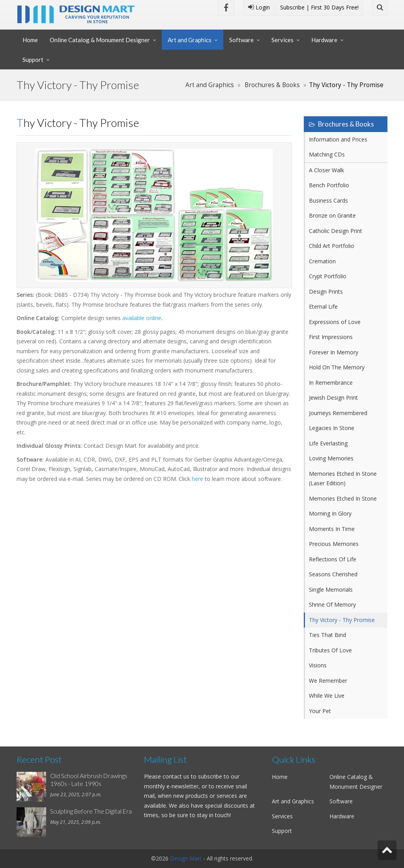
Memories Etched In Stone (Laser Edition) (343, 479)
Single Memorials (331, 590)
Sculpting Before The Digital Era (91, 811)
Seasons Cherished (333, 574)
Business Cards (328, 200)
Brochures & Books (272, 85)
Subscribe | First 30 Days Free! (319, 7)
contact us (176, 776)
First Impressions (331, 337)
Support (33, 60)
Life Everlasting (328, 443)
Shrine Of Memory (332, 604)
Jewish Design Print (333, 398)
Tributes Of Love (330, 650)
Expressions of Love (335, 322)
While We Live (327, 696)
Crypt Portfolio (328, 276)
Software (241, 40)
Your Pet (320, 711)
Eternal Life (323, 306)
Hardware (324, 40)
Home (30, 40)
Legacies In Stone (332, 428)
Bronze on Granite (332, 215)
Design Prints (326, 292)
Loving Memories (331, 458)
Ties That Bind (327, 635)
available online (142, 318)
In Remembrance (331, 383)
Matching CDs (327, 154)
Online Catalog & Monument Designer (100, 40)
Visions (318, 665)
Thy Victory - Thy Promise (342, 620)
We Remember (328, 681)
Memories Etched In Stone (343, 498)
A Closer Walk (326, 170)
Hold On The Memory (337, 367)
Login (259, 7)
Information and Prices (338, 139)
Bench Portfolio (329, 185)
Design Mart (186, 858)
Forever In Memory (334, 352)
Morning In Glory (330, 513)
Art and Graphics (190, 40)
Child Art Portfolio (332, 246)
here (197, 479)
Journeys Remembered (338, 413)
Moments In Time (332, 529)
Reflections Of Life (333, 559)
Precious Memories (334, 544)
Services (282, 40)
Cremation (322, 261)
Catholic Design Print (336, 231)
